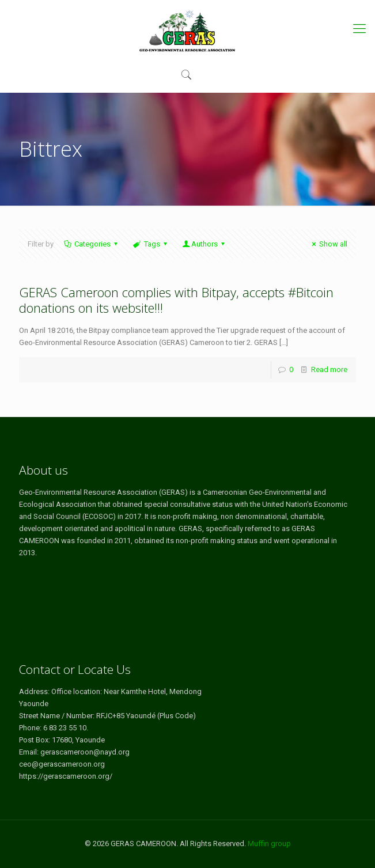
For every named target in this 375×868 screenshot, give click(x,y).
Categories (92, 244)
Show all (328, 244)
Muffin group (269, 844)
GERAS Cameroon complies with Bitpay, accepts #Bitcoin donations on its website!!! (176, 300)
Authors (204, 244)
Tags (151, 244)
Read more (329, 369)
